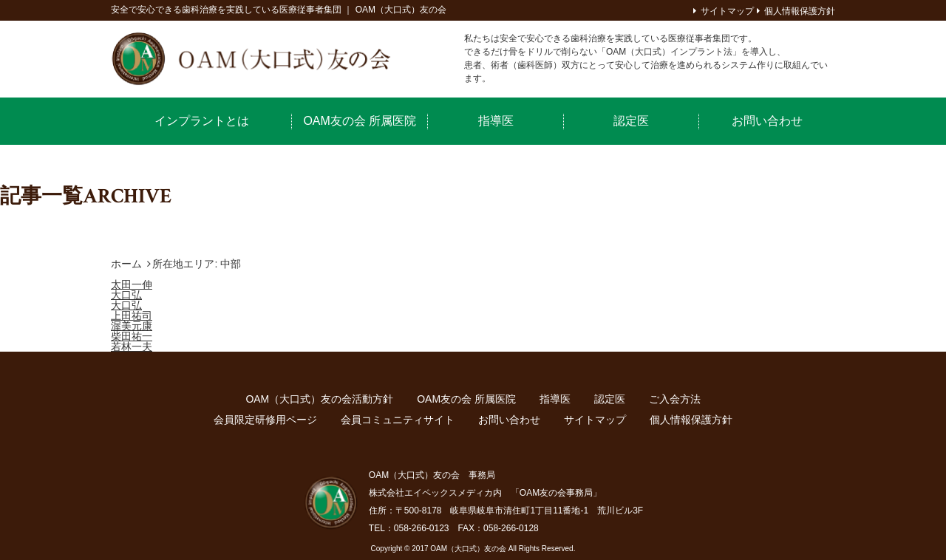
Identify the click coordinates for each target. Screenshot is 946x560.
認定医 (631, 121)
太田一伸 (132, 284)
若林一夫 (132, 346)
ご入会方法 (675, 399)
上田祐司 (132, 315)
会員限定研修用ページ (265, 420)
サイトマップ (727, 11)
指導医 (496, 121)
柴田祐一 (132, 336)
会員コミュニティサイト (398, 420)
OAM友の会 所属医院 (360, 121)
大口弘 (126, 295)
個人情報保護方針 (800, 11)
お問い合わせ (767, 121)
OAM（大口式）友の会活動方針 (319, 399)
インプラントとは (202, 121)
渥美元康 (132, 326)
